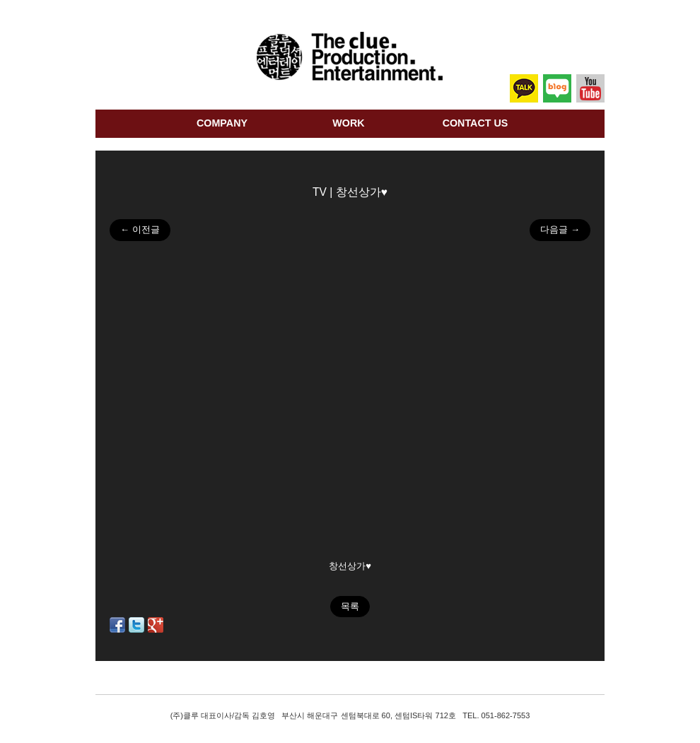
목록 (350, 606)
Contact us (476, 123)
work (348, 123)
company (222, 123)
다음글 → (560, 229)
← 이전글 (140, 229)
